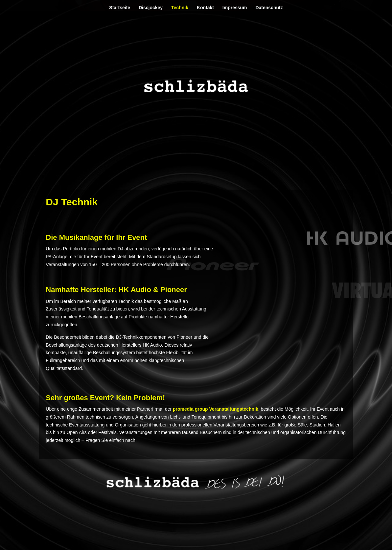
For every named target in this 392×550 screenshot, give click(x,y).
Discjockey (151, 8)
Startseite (120, 8)
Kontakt (205, 8)
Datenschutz (269, 8)
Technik (180, 8)
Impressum (235, 8)
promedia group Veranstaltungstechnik (216, 409)
